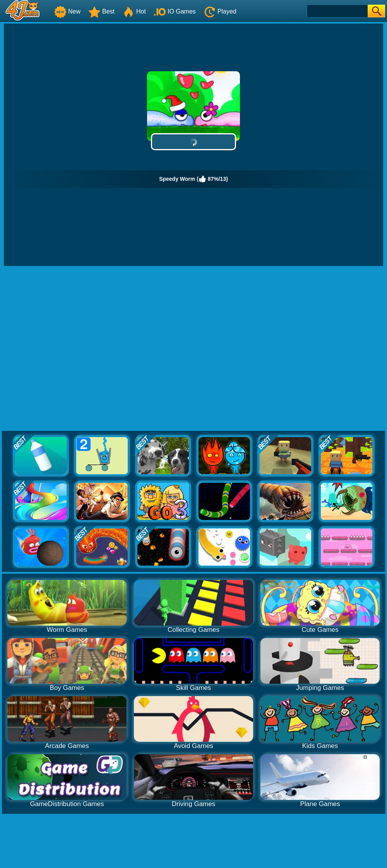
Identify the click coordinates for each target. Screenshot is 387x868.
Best (101, 11)
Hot (134, 11)
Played (220, 11)
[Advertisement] (79, 349)
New (67, 11)
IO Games (175, 11)
